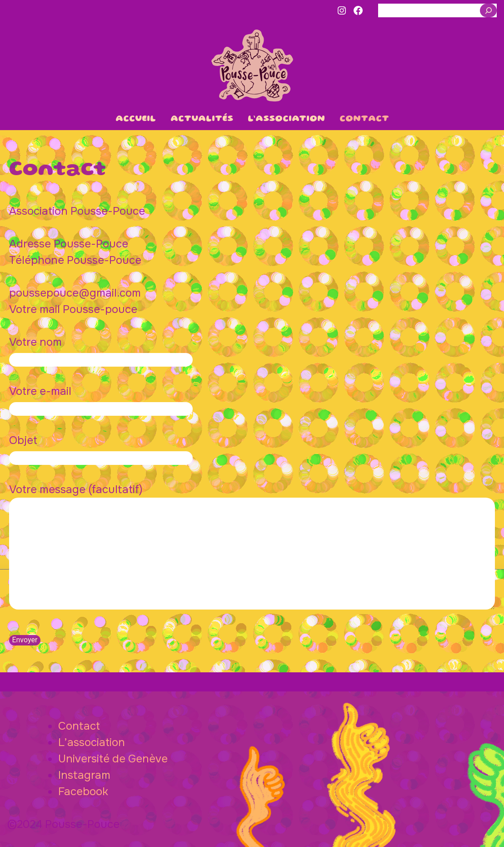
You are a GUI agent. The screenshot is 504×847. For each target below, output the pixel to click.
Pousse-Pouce (252, 66)
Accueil (136, 119)
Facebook (83, 792)
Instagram (84, 775)
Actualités (202, 119)
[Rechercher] (488, 10)
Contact (364, 119)
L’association (286, 119)
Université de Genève (113, 759)
